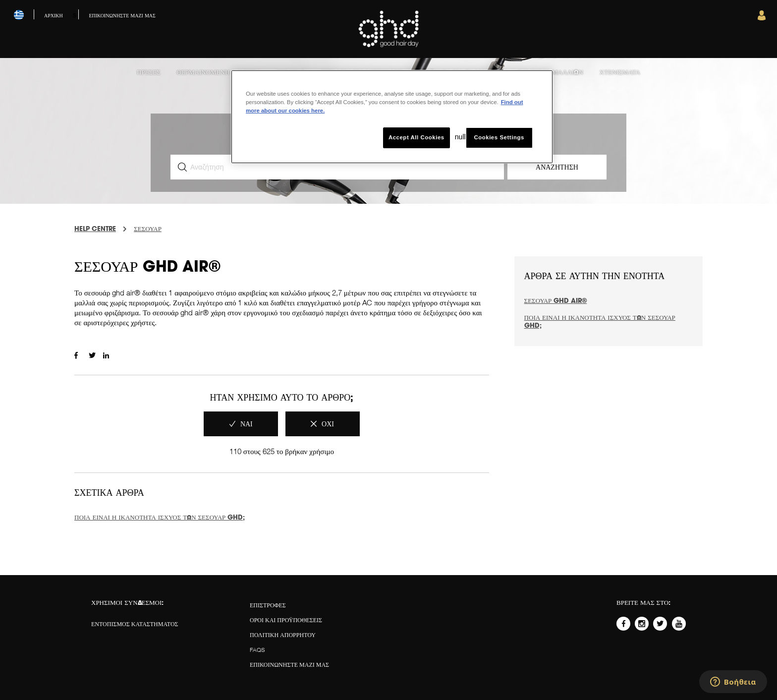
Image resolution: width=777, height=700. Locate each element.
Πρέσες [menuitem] (149, 72)
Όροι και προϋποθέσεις (286, 620)
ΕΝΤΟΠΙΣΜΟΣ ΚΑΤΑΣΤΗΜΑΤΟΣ (135, 624)
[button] (762, 18)
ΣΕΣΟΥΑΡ (148, 229)
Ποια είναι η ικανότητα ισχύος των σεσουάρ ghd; (160, 517)
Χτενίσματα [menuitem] (620, 72)
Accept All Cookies (416, 137)
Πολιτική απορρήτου (283, 635)
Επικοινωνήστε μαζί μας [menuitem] (122, 15)
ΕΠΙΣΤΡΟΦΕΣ (268, 605)
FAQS (257, 650)
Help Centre (95, 229)
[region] (392, 117)
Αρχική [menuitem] (54, 15)
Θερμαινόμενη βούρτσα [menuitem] (219, 72)
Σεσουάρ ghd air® (556, 300)
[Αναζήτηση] (337, 167)
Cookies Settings (499, 137)
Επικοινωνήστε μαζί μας (289, 665)
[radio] (241, 424)
